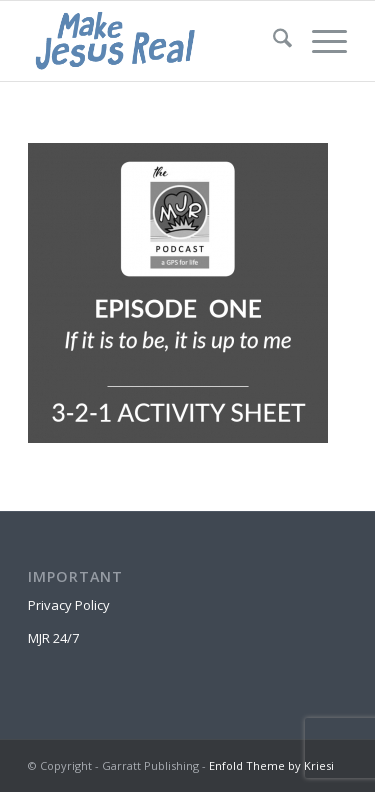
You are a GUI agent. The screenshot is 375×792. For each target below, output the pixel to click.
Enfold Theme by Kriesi (271, 765)
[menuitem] (272, 41)
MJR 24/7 (53, 638)
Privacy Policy (69, 605)
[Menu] (319, 41)
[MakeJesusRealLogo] (155, 41)
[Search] (272, 41)
